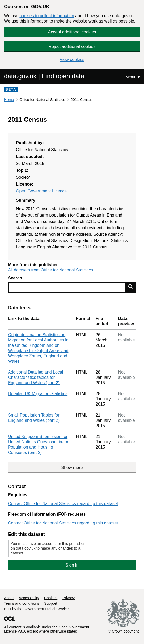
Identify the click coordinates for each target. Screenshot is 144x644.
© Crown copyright (123, 631)
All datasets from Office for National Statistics (50, 270)
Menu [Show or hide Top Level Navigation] (131, 77)
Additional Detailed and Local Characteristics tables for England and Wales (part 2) (35, 377)
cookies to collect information (47, 16)
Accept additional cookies (72, 32)
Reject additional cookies (72, 47)
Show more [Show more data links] (72, 468)
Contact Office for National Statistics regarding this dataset (63, 504)
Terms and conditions (22, 603)
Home (9, 100)
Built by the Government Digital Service (36, 609)
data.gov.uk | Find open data (44, 76)
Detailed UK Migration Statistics (38, 394)
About (9, 598)
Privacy (69, 598)
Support (51, 603)
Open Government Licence (41, 191)
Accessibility (29, 598)
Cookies (51, 598)
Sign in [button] (72, 565)
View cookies (72, 60)
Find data (131, 287)
